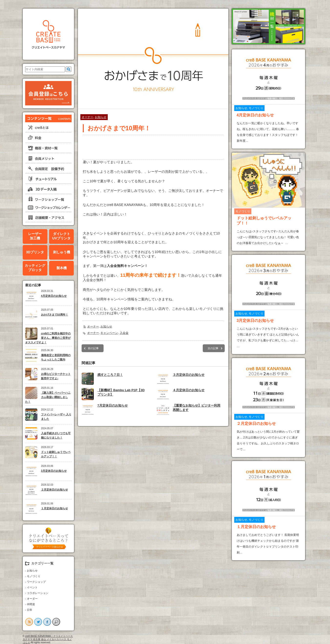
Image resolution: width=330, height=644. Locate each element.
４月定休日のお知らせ (189, 390)
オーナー (87, 117)
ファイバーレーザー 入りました (56, 417)
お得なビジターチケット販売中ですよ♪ (56, 376)
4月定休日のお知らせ (54, 296)
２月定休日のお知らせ (54, 490)
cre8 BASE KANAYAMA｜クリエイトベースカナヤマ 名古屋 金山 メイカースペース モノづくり (48, 639)
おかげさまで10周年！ (55, 315)
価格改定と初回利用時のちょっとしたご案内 (56, 357)
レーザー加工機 (35, 236)
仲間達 (31, 604)
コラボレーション (38, 593)
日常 (30, 610)
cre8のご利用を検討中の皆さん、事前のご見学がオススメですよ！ (48, 338)
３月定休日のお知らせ (189, 375)
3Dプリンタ (35, 252)
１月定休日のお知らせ (54, 508)
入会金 (124, 333)
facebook (47, 622)
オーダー (32, 599)
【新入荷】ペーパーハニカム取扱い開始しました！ (48, 397)
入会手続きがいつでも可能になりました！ (56, 435)
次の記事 (213, 348)
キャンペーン (109, 333)
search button (56, 622)
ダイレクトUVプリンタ (61, 236)
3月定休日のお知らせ (54, 471)
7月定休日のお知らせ (113, 405)
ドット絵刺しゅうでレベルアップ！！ (56, 454)
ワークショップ (36, 582)
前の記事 (93, 348)
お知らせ (32, 571)
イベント (32, 587)
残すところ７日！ (110, 375)
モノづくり (34, 576)
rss (29, 622)
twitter (38, 622)
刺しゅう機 (62, 252)
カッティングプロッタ (35, 268)
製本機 (62, 268)
